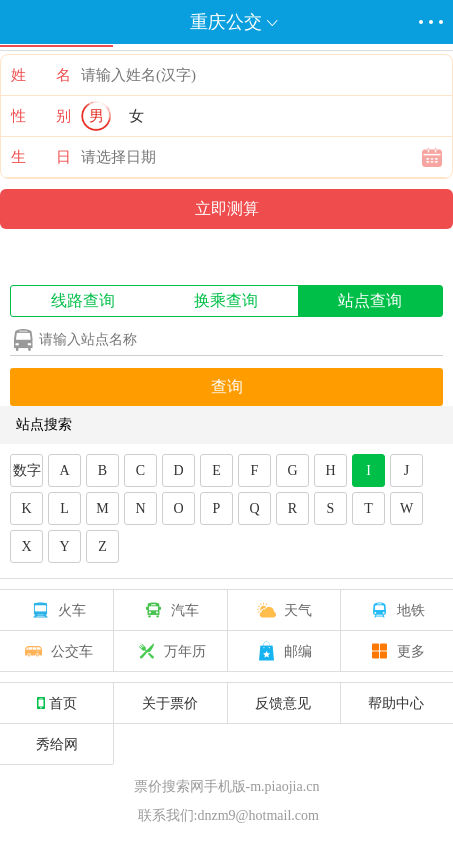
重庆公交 (226, 22)
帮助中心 (396, 703)
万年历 (170, 651)
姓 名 (41, 75)
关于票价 (170, 703)
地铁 (396, 610)
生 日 (41, 157)
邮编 (283, 651)
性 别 (41, 116)
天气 (283, 610)
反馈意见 (283, 703)
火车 (57, 610)
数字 (27, 470)
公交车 (57, 651)
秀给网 (57, 744)
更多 (396, 651)
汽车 (170, 610)
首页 (57, 703)
